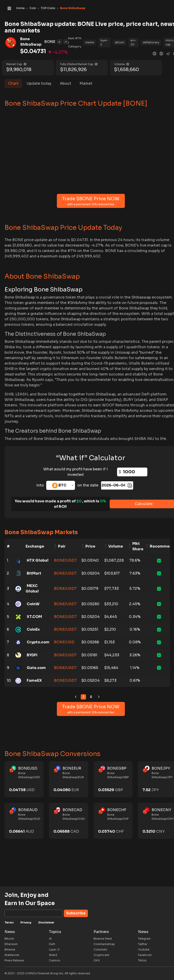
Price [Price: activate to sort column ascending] (90, 546)
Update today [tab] (39, 83)
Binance (10, 949)
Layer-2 (54, 949)
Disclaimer (46, 922)
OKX (97, 960)
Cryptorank (101, 955)
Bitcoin (9, 939)
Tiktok (142, 960)
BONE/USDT (65, 560)
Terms (9, 922)
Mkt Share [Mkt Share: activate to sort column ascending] (138, 546)
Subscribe (76, 913)
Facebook (145, 955)
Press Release (14, 960)
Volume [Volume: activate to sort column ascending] (116, 546)
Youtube (144, 949)
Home (21, 8)
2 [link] (91, 697)
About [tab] (65, 83)
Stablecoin (12, 955)
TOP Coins (48, 8)
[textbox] (61, 485)
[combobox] (61, 485)
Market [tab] (86, 83)
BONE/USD (64, 642)
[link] (76, 697)
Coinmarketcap (104, 944)
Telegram (144, 939)
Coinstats (100, 949)
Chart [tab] (13, 83)
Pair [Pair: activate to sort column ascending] (62, 546)
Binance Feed (103, 939)
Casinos (55, 960)
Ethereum (11, 944)
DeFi (52, 944)
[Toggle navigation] (9, 8)
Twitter (143, 944)
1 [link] (83, 697)
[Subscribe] (34, 913)
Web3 (53, 955)
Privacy (26, 922)
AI (50, 939)
